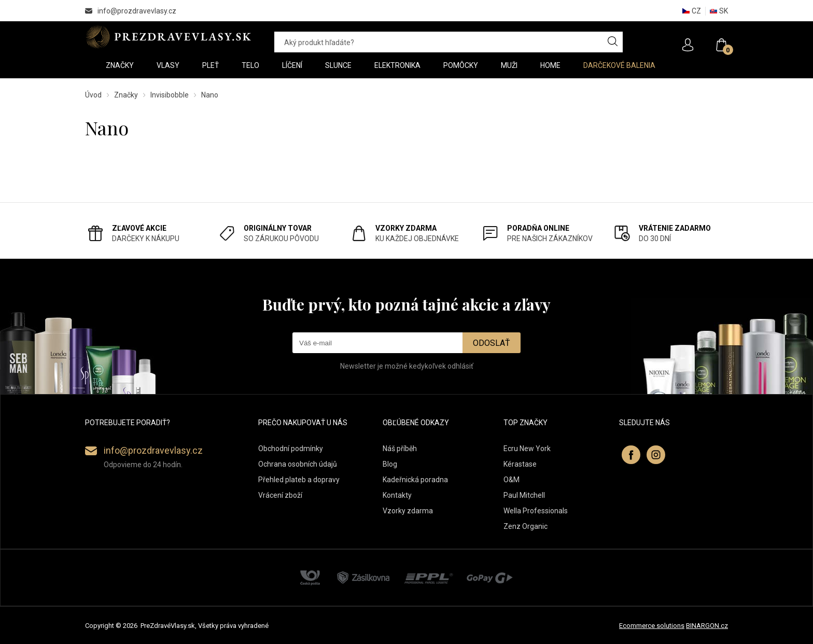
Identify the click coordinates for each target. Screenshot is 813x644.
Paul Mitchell (524, 495)
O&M (511, 480)
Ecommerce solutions (652, 626)
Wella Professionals (536, 511)
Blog (390, 464)
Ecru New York (527, 449)
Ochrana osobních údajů (298, 464)
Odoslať (492, 343)
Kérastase (520, 464)
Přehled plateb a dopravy (299, 480)
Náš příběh (400, 449)
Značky (126, 95)
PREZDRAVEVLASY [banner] (169, 37)
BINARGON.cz (707, 626)
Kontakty (397, 495)
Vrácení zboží (280, 495)
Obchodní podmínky (291, 449)
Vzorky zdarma (408, 511)
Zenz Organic (525, 526)
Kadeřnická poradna (415, 480)
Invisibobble (170, 95)
